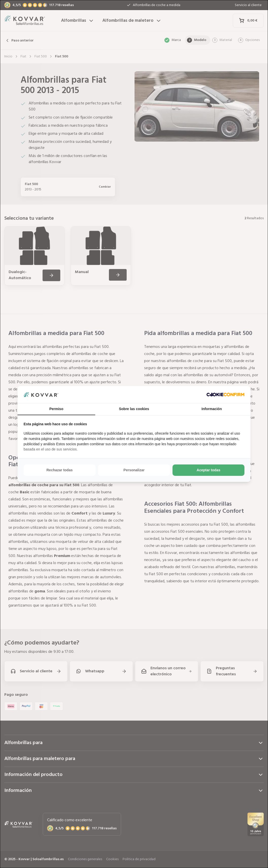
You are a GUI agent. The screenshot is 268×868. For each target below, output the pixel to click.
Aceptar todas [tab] (208, 470)
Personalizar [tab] (134, 470)
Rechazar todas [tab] (59, 470)
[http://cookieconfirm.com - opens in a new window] (225, 395)
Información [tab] (212, 409)
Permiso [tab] (56, 409)
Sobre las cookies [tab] (134, 409)
